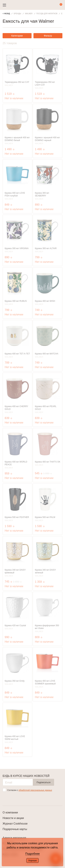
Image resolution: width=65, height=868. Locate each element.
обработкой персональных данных (35, 790)
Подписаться (44, 782)
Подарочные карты (15, 829)
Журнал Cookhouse (15, 824)
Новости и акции (13, 818)
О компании (10, 812)
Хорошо (32, 860)
